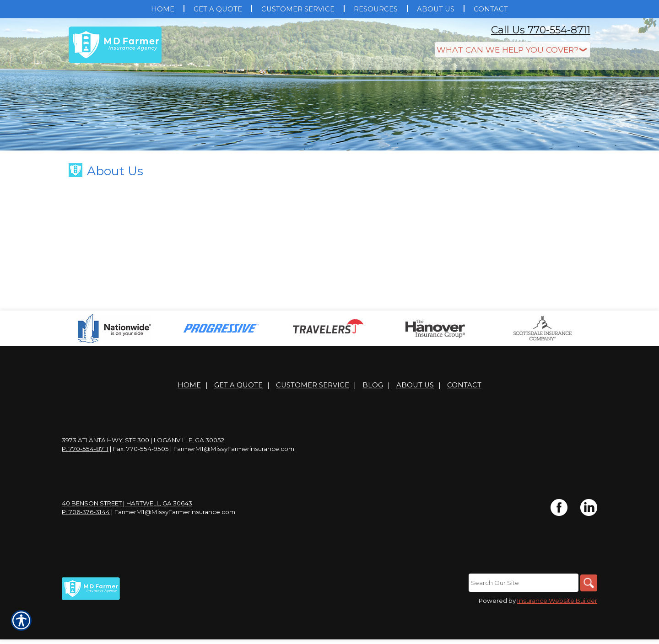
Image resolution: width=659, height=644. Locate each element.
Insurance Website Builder (557, 633)
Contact (464, 418)
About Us (415, 418)
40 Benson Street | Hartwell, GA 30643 (127, 536)
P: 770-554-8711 (85, 481)
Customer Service (313, 418)
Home (189, 418)
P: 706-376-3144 (86, 544)
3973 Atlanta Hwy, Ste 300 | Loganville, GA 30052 (143, 472)
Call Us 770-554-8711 (541, 30)
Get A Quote (238, 418)
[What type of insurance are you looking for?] (513, 50)
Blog (373, 418)
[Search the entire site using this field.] (522, 615)
